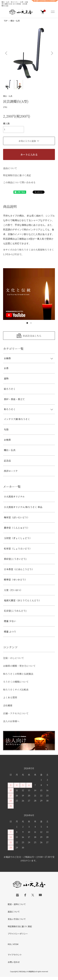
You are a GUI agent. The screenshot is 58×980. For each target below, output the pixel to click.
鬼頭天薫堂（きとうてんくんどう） (22, 600)
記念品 (7, 461)
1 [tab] (27, 323)
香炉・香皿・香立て (14, 399)
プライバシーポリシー (18, 934)
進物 (6, 378)
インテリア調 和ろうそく (17, 419)
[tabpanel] (29, 294)
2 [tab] (31, 323)
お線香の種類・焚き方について (19, 666)
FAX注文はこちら (32, 336)
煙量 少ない (10, 621)
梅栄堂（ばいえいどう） (17, 517)
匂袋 (6, 429)
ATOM (16, 944)
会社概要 (8, 705)
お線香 (7, 358)
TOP (6, 21)
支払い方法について (17, 919)
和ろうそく (10, 409)
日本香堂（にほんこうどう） (19, 569)
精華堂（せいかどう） (15, 579)
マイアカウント (15, 955)
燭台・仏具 (15, 21)
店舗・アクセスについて (16, 713)
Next (51, 53)
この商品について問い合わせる (19, 182)
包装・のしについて (14, 658)
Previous (7, 53)
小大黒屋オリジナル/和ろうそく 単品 (23, 507)
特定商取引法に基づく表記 (17, 175)
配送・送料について (17, 904)
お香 (6, 368)
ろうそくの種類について (16, 682)
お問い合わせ (14, 962)
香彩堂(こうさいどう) (15, 559)
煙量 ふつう (10, 631)
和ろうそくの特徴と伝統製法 (18, 674)
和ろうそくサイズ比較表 (16, 690)
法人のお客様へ (11, 721)
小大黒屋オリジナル (14, 496)
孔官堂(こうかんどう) (15, 611)
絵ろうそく (10, 389)
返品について (10, 168)
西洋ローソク (11, 471)
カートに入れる (29, 155)
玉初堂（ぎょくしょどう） (18, 538)
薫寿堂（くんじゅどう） (17, 528)
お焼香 (7, 440)
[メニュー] (53, 12)
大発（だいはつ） (13, 590)
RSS (10, 944)
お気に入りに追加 (29, 141)
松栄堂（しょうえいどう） (18, 548)
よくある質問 (10, 697)
